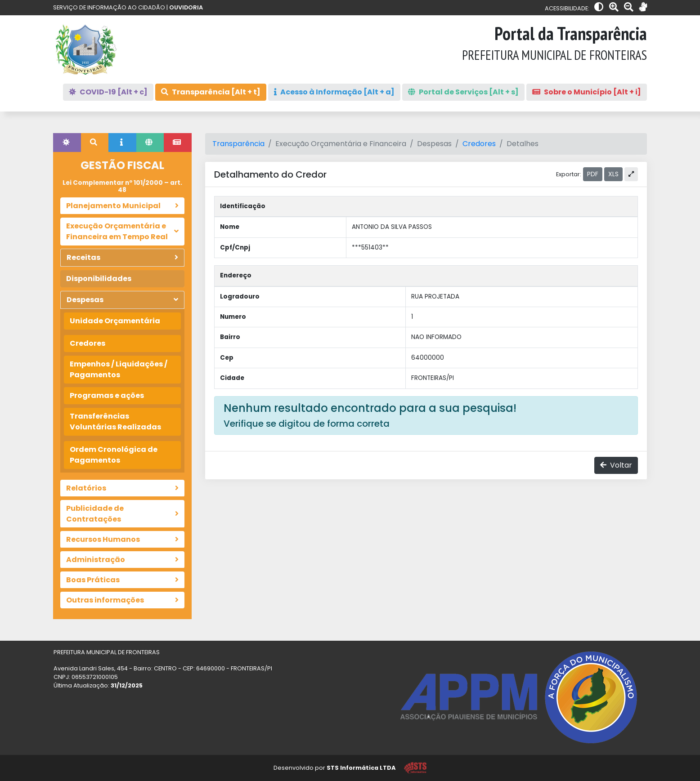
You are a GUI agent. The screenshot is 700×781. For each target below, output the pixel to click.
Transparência (238, 144)
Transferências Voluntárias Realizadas (115, 422)
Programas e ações (107, 395)
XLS (613, 174)
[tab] (67, 143)
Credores (87, 343)
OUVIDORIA (186, 7)
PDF (593, 174)
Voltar (616, 465)
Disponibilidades (99, 279)
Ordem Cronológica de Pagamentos (114, 455)
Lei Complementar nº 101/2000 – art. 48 (122, 186)
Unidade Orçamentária (115, 321)
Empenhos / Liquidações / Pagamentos (119, 369)
